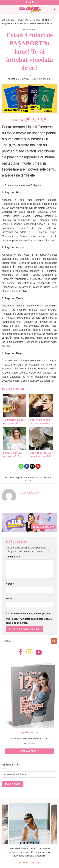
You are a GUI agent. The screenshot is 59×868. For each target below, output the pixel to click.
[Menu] (4, 9)
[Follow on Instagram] (30, 2)
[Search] (55, 9)
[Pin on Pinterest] (45, 119)
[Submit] (54, 641)
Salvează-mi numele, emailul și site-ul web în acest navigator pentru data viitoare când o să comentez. (29, 618)
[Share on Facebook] (33, 119)
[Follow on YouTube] (33, 2)
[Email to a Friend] (39, 119)
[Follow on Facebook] (26, 2)
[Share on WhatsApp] (28, 119)
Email (10, 599)
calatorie (29, 481)
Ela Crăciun (8, 20)
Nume (10, 584)
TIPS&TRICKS (23, 20)
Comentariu (13, 557)
